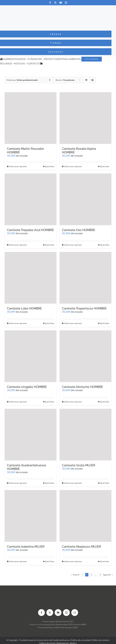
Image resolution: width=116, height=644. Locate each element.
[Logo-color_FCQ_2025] (58, 8)
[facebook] (50, 3)
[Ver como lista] (92, 80)
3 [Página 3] (91, 575)
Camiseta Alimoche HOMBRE (82, 387)
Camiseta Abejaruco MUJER (81, 547)
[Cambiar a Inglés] (48, 64)
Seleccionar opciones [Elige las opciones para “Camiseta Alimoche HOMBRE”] (73, 402)
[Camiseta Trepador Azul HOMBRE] (31, 199)
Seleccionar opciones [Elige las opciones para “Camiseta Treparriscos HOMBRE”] (73, 323)
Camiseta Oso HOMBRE (79, 230)
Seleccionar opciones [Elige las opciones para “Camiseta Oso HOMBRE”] (73, 245)
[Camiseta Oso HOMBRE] (85, 199)
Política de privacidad (81, 640)
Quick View (50, 166)
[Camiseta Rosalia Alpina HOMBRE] (85, 118)
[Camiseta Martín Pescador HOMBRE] (31, 118)
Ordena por (22, 80)
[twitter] (55, 3)
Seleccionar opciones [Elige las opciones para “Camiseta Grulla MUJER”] (73, 483)
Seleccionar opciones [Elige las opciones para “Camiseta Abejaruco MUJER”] (73, 561)
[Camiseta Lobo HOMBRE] (31, 278)
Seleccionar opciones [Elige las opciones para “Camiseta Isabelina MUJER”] (18, 561)
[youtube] (61, 3)
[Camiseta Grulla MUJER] (85, 435)
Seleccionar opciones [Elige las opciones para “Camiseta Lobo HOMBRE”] (18, 323)
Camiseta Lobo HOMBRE (24, 308)
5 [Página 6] (100, 575)
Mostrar (65, 80)
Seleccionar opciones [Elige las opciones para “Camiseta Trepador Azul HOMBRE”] (18, 245)
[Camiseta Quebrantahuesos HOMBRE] (31, 435)
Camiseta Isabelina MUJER (26, 547)
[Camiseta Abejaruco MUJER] (85, 516)
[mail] (75, 613)
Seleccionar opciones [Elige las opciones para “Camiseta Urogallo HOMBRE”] (18, 402)
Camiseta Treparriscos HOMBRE (84, 308)
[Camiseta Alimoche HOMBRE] (85, 356)
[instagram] (66, 3)
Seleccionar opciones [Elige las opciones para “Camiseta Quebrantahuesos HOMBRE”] (18, 483)
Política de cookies (100, 640)
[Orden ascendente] (50, 80)
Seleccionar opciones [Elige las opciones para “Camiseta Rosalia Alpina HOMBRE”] (73, 166)
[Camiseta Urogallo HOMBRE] (31, 356)
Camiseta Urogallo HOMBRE (27, 387)
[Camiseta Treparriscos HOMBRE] (85, 278)
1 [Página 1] (82, 575)
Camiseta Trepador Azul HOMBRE (30, 230)
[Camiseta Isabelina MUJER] (31, 516)
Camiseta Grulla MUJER (79, 465)
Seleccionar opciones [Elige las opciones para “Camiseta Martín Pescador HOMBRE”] (18, 166)
